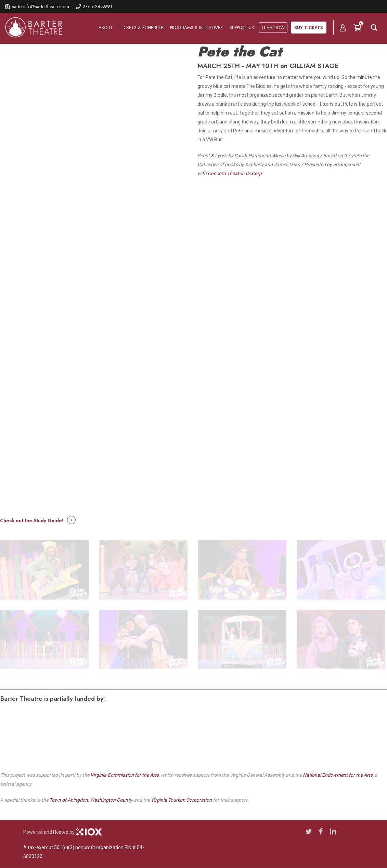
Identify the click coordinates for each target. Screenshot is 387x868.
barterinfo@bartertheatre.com (40, 6)
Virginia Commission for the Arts (125, 775)
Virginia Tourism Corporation (181, 800)
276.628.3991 (97, 6)
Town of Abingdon (69, 800)
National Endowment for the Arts (338, 775)
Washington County (111, 800)
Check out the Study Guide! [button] (32, 521)
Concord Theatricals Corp (235, 173)
